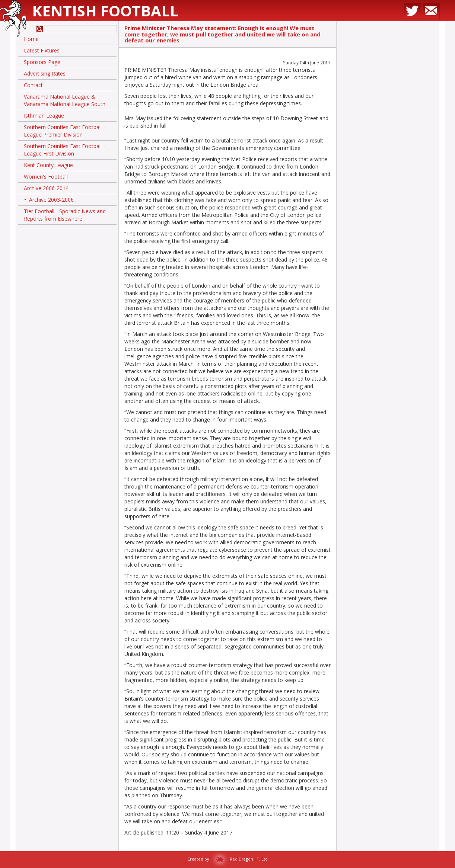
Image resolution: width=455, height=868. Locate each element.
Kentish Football (105, 11)
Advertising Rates (45, 73)
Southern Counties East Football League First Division (63, 150)
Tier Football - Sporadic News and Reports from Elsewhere (65, 215)
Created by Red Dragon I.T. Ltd (227, 859)
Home (31, 39)
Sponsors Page (42, 62)
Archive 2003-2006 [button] (49, 201)
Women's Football (46, 177)
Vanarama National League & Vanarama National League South (65, 100)
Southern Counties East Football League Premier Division (63, 131)
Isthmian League (44, 116)
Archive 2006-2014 (46, 188)
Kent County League (48, 165)
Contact (33, 85)
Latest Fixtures (42, 50)
